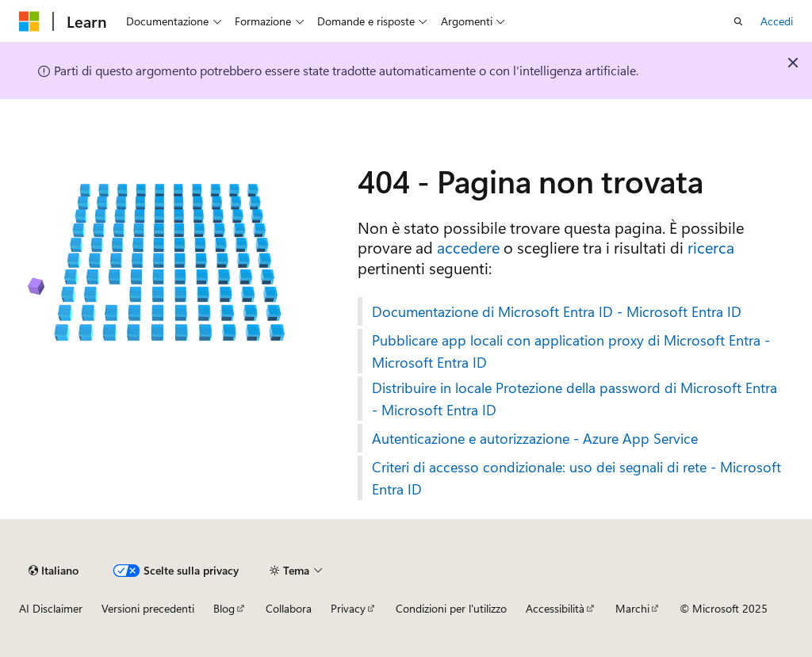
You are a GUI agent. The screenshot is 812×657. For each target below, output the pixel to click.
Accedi (777, 21)
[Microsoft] (29, 21)
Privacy (348, 608)
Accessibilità (555, 608)
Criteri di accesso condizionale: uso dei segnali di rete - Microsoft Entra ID (576, 478)
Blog (224, 608)
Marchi (632, 608)
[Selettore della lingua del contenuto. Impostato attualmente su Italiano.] (54, 571)
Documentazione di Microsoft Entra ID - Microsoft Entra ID (557, 311)
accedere (468, 247)
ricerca (711, 247)
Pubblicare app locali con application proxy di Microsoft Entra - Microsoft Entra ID (571, 351)
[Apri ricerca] (738, 21)
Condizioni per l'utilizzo (451, 608)
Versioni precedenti (148, 608)
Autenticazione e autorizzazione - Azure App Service (535, 438)
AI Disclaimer (51, 608)
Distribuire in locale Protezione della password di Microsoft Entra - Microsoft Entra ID (575, 399)
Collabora (289, 608)
